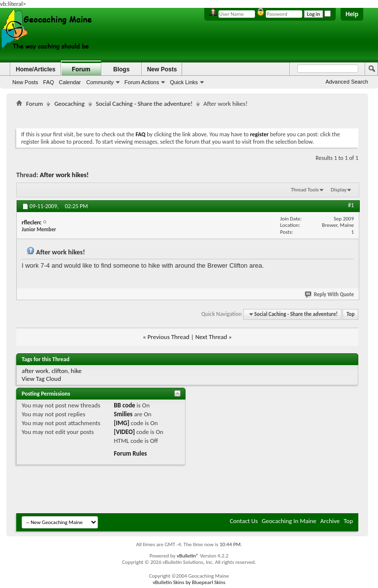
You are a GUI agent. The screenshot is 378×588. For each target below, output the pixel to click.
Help (352, 14)
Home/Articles (36, 69)
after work (35, 371)
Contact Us (244, 521)
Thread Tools (305, 190)
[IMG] (122, 423)
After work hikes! (64, 175)
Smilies (123, 414)
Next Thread (211, 337)
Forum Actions (142, 82)
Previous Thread (169, 337)
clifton (60, 371)
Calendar (70, 82)
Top (350, 314)
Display (339, 190)
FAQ (49, 82)
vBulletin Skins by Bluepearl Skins (189, 582)
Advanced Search (347, 82)
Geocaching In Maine (289, 521)
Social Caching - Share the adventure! (144, 104)
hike (76, 371)
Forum (81, 69)
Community (100, 82)
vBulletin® (188, 556)
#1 (351, 205)
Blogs (121, 69)
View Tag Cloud (41, 379)
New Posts (25, 82)
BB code (124, 405)
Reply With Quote (330, 294)
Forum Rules (130, 453)
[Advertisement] (195, 116)
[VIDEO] (124, 432)
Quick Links (184, 82)
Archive (330, 521)
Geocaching (69, 104)
